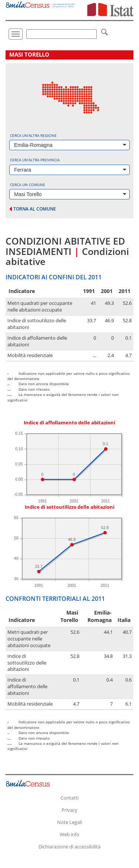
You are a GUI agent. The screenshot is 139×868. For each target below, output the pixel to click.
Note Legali (69, 822)
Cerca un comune (28, 185)
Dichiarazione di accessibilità (69, 847)
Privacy (69, 810)
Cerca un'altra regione (33, 135)
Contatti (69, 798)
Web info (69, 834)
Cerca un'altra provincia (35, 160)
